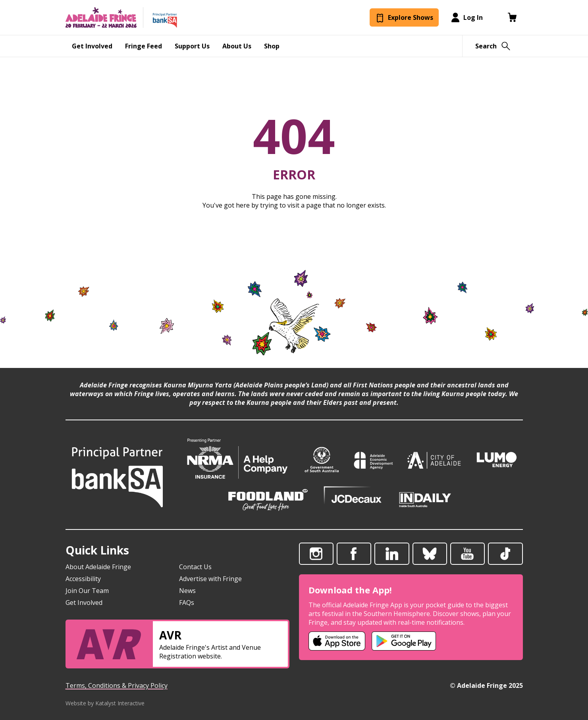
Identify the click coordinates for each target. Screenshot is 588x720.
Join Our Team (87, 591)
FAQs (187, 603)
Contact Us (195, 567)
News (187, 591)
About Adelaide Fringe (98, 567)
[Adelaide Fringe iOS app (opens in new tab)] (337, 641)
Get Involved (84, 603)
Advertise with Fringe (210, 579)
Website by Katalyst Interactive (105, 703)
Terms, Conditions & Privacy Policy (117, 685)
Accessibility (83, 579)
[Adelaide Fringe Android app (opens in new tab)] (404, 641)
